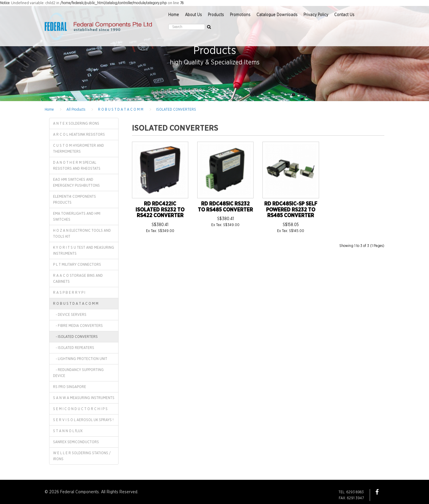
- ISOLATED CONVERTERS (75, 337)
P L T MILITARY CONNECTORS (77, 265)
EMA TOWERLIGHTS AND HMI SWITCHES (77, 217)
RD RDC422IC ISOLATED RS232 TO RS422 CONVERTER (160, 210)
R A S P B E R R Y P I (69, 293)
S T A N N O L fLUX (68, 431)
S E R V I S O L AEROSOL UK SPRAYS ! (83, 420)
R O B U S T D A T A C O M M (121, 109)
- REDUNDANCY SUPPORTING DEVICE (78, 373)
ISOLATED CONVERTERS (176, 109)
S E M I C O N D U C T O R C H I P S (80, 409)
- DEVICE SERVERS (70, 315)
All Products (76, 109)
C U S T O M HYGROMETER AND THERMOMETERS (79, 149)
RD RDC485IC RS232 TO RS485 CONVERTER (225, 207)
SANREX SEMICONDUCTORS (76, 442)
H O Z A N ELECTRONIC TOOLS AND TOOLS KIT (82, 234)
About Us (193, 15)
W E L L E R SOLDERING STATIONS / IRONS (82, 456)
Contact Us (344, 15)
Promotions (240, 15)
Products (216, 15)
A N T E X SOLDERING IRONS (76, 123)
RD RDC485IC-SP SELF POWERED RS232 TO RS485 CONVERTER (291, 210)
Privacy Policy (316, 15)
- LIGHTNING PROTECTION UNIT (80, 359)
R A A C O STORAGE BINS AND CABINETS (78, 279)
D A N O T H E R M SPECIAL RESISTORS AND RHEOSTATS (77, 166)
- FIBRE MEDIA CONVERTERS (78, 326)
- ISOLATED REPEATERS (74, 348)
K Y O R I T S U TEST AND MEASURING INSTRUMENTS (84, 251)
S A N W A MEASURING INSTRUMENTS (84, 398)
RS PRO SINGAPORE (70, 387)
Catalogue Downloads (277, 15)
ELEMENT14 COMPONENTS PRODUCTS (74, 200)
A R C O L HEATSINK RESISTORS (79, 134)
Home (174, 15)
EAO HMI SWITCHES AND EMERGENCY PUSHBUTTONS (76, 183)
